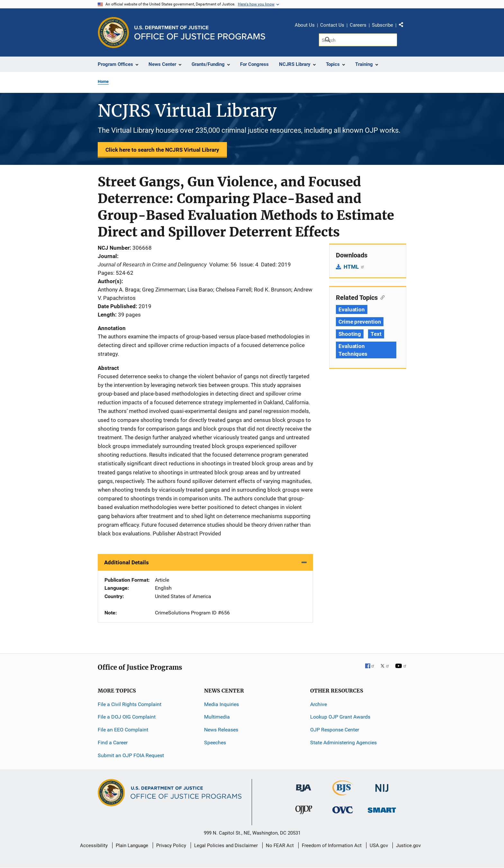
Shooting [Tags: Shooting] (350, 334)
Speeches (215, 743)
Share (403, 26)
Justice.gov (408, 846)
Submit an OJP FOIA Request (131, 755)
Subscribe (382, 25)
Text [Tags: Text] (376, 334)
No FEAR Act (280, 846)
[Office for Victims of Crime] (343, 810)
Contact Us (332, 25)
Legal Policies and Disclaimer (226, 846)
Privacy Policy (171, 846)
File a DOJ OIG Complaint (127, 717)
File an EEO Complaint (123, 730)
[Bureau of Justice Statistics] (343, 792)
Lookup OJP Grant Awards (340, 717)
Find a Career (113, 743)
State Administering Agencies (343, 743)
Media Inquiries (221, 704)
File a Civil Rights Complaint (130, 704)
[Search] (358, 40)
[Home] (200, 33)
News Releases (221, 730)
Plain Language (132, 846)
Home (103, 81)
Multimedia (217, 717)
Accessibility (94, 846)
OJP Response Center (335, 730)
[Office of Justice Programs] (113, 32)
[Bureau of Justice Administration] (304, 785)
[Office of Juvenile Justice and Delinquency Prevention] (304, 811)
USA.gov (379, 846)
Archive (319, 704)
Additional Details (126, 562)
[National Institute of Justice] (382, 785)
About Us (305, 25)
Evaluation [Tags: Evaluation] (352, 309)
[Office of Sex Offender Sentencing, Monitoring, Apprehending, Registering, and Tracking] (382, 808)
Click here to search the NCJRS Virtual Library (162, 150)
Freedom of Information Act (332, 846)
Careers (358, 25)
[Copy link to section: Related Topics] (381, 297)
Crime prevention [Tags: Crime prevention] (360, 322)
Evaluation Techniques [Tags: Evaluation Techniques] (353, 350)
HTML (354, 267)
